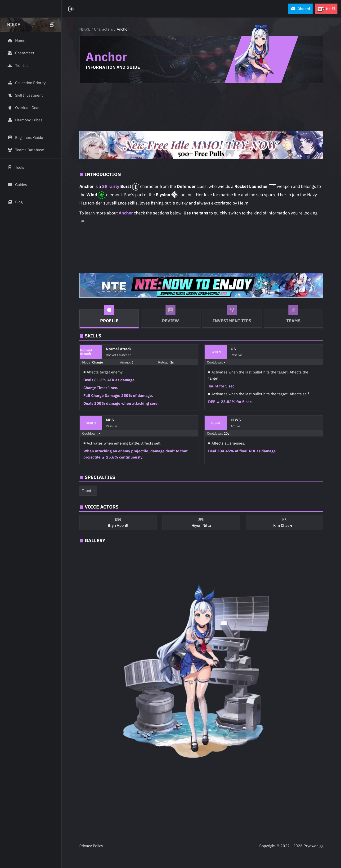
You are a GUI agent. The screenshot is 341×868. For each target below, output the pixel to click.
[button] (300, 9)
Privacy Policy (91, 846)
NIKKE (85, 29)
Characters (103, 29)
